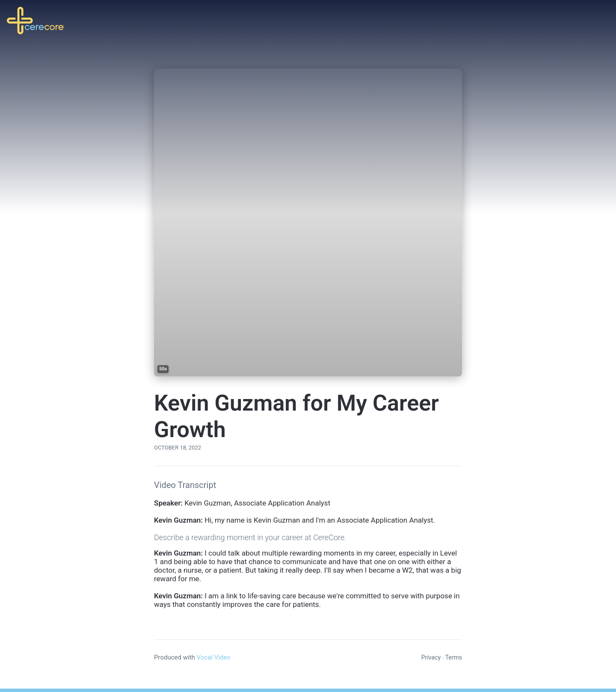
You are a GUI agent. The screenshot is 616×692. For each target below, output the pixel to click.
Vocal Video (213, 657)
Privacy (431, 657)
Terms (454, 657)
